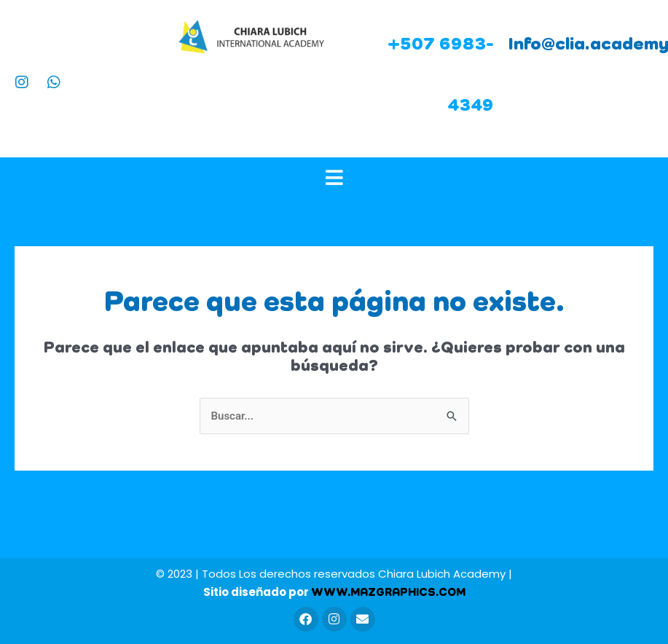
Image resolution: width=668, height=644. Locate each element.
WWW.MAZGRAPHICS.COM (388, 593)
